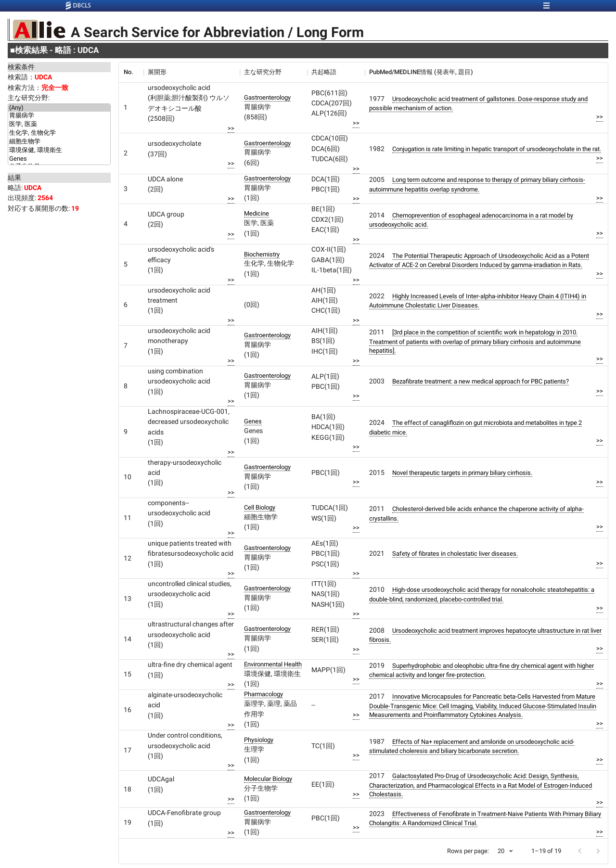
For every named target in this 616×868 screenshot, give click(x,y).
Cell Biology (260, 507)
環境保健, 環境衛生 (59, 151)
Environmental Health (273, 664)
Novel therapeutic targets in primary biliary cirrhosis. (462, 473)
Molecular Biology (268, 779)
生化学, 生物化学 (59, 133)
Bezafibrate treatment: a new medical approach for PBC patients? (481, 381)
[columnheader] (131, 72)
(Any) (59, 108)
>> (231, 128)
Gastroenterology (267, 97)
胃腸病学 (59, 116)
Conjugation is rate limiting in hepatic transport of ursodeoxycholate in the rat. (497, 149)
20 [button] (501, 851)
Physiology (259, 740)
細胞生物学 (59, 142)
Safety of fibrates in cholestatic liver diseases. (455, 554)
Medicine (257, 213)
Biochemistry (262, 254)
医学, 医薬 (59, 125)
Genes (59, 159)
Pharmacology (263, 694)
